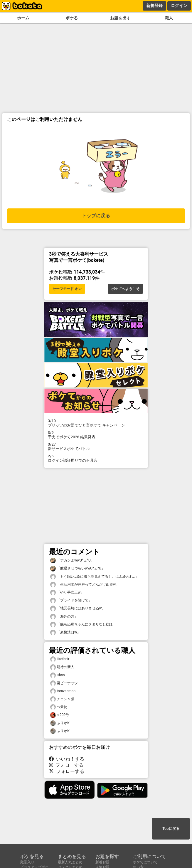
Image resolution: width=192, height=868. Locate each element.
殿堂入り (27, 862)
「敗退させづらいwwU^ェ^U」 (78, 568)
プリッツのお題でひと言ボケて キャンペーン (96, 423)
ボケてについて (145, 862)
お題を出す (120, 18)
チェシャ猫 (62, 699)
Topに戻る (171, 829)
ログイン (179, 6)
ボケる (72, 18)
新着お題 (102, 862)
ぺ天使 (59, 707)
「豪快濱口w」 (65, 632)
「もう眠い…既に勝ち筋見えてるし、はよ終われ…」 (95, 577)
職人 (169, 18)
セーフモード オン (67, 289)
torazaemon (63, 691)
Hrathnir (60, 659)
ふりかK (60, 723)
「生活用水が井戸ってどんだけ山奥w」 (85, 585)
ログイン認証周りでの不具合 (96, 458)
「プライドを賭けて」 (71, 600)
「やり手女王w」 (67, 593)
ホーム (23, 18)
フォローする (66, 765)
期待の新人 (62, 667)
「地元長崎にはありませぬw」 (78, 608)
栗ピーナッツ (64, 683)
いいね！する (67, 759)
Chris (58, 675)
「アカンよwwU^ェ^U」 (72, 561)
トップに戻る (96, 216)
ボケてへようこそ (125, 289)
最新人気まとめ (70, 862)
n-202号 (60, 715)
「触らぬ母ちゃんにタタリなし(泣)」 (83, 625)
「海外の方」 (64, 617)
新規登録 (154, 6)
